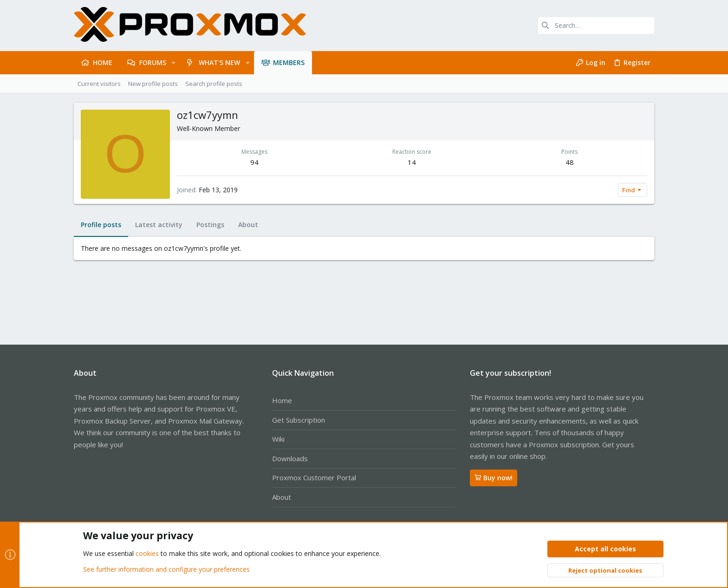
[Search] (596, 26)
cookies (147, 554)
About (282, 497)
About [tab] (248, 225)
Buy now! (494, 478)
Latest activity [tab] (159, 225)
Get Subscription (299, 420)
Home (282, 400)
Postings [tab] (210, 225)
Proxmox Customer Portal (314, 477)
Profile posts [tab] (101, 225)
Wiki (278, 439)
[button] (173, 63)
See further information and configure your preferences (166, 569)
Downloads (290, 458)
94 (254, 162)
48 (570, 162)
